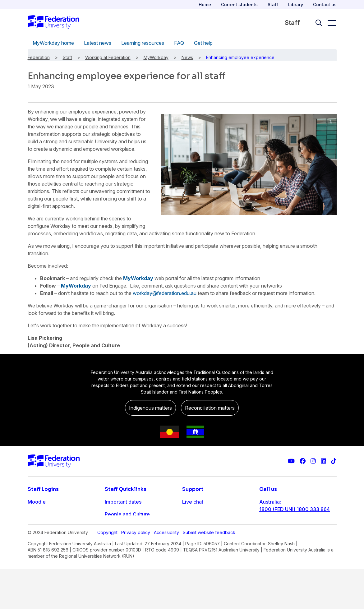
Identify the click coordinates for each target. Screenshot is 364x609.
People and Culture (127, 514)
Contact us (325, 5)
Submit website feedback (209, 572)
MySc (34, 551)
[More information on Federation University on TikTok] (334, 461)
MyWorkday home (53, 43)
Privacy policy (136, 572)
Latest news (98, 43)
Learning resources (143, 43)
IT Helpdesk (119, 539)
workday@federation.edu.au (165, 293)
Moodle (37, 502)
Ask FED (192, 527)
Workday (38, 539)
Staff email (40, 514)
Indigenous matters (150, 408)
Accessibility (166, 572)
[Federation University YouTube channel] (291, 461)
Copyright (107, 572)
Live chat (193, 502)
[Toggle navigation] (329, 23)
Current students (239, 5)
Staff (273, 5)
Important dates (123, 502)
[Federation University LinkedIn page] (323, 461)
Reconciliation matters (210, 408)
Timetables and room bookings (141, 527)
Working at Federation (108, 57)
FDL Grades (41, 527)
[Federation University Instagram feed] (313, 461)
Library (296, 5)
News (187, 57)
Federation (39, 57)
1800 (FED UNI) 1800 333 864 (295, 509)
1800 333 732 (276, 549)
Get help (203, 43)
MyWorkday (156, 57)
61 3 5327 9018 (277, 529)
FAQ (179, 43)
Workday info (120, 551)
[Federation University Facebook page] (303, 461)
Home (205, 5)
